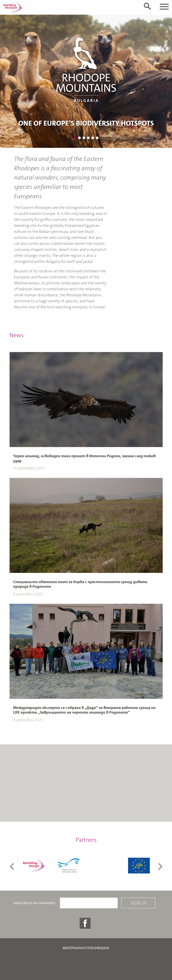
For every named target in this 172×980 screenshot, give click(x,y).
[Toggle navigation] (164, 7)
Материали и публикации (86, 948)
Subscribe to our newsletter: (35, 903)
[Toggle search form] (147, 6)
